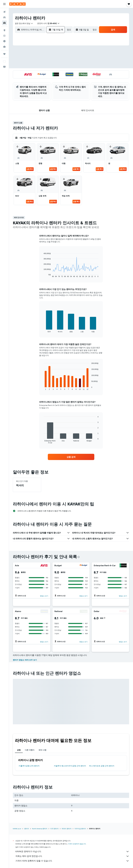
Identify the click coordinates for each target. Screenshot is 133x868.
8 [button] (37, 60)
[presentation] (79, 557)
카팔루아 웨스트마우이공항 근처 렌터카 (70, 766)
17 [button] (50, 66)
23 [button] (44, 73)
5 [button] (62, 54)
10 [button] (50, 60)
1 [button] (37, 54)
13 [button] (25, 66)
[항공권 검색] (4, 12)
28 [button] (31, 79)
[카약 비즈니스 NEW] (4, 47)
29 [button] (37, 79)
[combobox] (24, 23)
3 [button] (50, 54)
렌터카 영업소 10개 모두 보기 (25, 660)
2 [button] (44, 54)
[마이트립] (4, 54)
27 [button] (25, 79)
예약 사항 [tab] (42, 750)
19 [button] (62, 66)
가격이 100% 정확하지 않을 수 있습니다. (72, 861)
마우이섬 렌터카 (80, 829)
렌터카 (27, 829)
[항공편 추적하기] (4, 36)
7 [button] (31, 60)
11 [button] (56, 60)
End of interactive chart (42, 275)
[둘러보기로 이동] (4, 30)
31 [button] (50, 79)
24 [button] (50, 73)
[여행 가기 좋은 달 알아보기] (4, 41)
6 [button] (25, 60)
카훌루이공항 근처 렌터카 (29, 766)
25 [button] (56, 73)
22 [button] (37, 73)
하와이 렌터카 (67, 829)
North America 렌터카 (40, 829)
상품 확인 (30, 169)
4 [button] (56, 54)
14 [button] (31, 66)
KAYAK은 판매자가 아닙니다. (72, 852)
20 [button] (25, 73)
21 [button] (31, 73)
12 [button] (62, 60)
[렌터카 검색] (4, 23)
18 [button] (56, 66)
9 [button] (44, 60)
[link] (71, 457)
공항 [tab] (19, 750)
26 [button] (62, 73)
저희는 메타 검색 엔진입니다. (72, 856)
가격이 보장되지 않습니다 (77, 844)
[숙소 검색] (4, 17)
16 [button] (44, 66)
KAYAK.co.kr (17, 829)
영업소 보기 (44, 596)
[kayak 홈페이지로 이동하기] (17, 4)
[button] (4, 4)
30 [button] (44, 79)
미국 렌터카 (54, 829)
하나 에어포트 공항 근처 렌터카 (102, 766)
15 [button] (37, 66)
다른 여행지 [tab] (30, 750)
